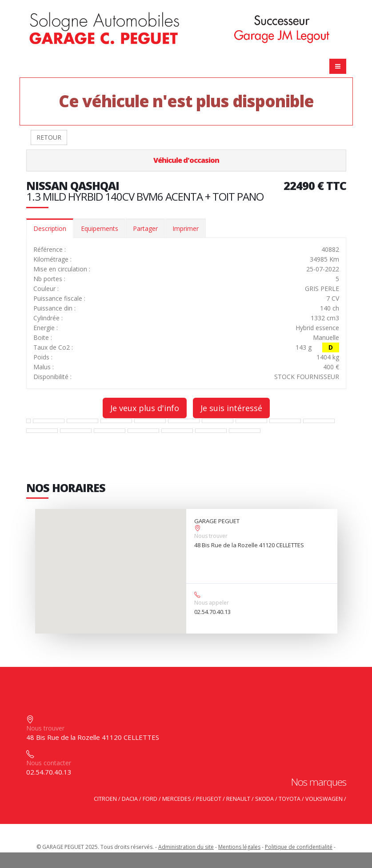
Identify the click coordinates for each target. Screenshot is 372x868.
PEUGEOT (209, 799)
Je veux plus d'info (145, 408)
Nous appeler (212, 603)
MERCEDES (177, 799)
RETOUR (49, 137)
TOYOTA (290, 799)
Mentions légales (239, 847)
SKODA (264, 799)
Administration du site (186, 847)
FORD (150, 799)
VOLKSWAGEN (324, 799)
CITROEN (105, 799)
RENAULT (238, 799)
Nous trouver (211, 536)
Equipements (100, 228)
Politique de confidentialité (299, 847)
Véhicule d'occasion (186, 160)
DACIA (130, 799)
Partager (145, 228)
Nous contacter (49, 763)
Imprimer (186, 228)
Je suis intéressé (231, 408)
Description (50, 228)
